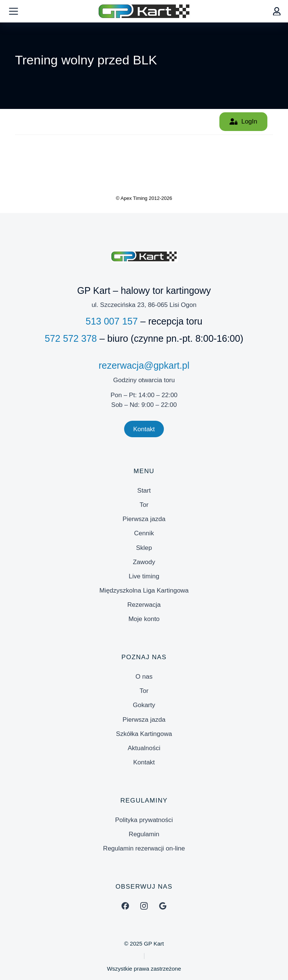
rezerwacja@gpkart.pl (144, 365)
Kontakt (144, 429)
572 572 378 (71, 338)
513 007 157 (112, 321)
